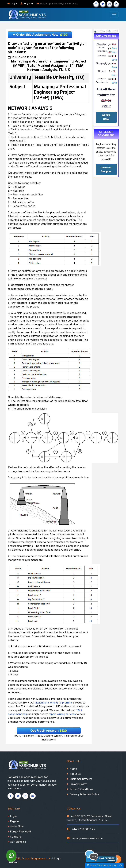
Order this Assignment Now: (40, 35)
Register (27, 3)
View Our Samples (106, 169)
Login (12, 3)
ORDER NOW (106, 117)
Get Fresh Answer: (49, 731)
